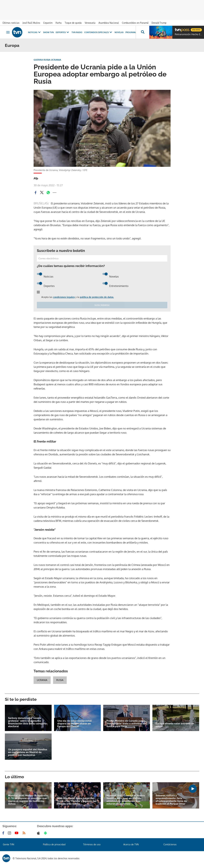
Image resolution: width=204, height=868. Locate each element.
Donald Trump (159, 23)
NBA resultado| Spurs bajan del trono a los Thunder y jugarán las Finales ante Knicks (77, 801)
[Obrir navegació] (8, 32)
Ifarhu (59, 23)
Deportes (63, 32)
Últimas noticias (11, 23)
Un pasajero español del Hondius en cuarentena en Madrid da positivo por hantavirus (28, 752)
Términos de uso (92, 844)
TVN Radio (77, 32)
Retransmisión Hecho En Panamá (189, 34)
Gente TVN (9, 844)
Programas (134, 32)
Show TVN (48, 32)
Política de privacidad (54, 844)
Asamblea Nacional (109, 23)
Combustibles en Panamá (135, 23)
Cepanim (48, 23)
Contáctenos (170, 844)
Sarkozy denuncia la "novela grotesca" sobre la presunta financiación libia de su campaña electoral (27, 722)
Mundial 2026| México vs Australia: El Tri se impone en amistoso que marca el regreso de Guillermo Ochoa (28, 800)
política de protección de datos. (97, 297)
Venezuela (90, 23)
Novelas (119, 32)
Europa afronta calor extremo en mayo (175, 725)
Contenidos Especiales (98, 32)
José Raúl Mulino (31, 23)
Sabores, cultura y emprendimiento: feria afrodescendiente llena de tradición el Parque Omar (171, 800)
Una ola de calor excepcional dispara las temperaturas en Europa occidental (74, 724)
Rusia (60, 680)
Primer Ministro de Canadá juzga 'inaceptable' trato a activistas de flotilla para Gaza (126, 724)
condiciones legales (64, 297)
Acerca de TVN (131, 844)
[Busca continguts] (142, 32)
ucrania (42, 680)
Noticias (35, 32)
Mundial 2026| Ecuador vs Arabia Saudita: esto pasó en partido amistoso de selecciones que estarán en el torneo (126, 800)
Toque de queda (73, 23)
